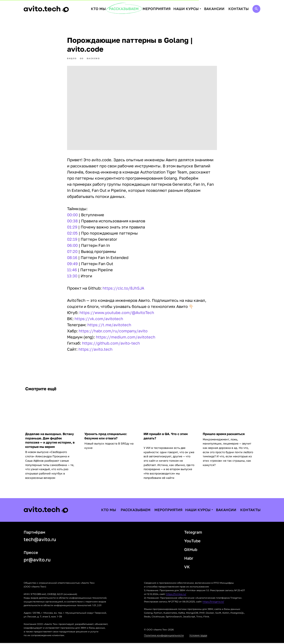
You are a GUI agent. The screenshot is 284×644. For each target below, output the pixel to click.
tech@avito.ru (40, 540)
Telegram (193, 533)
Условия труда (198, 636)
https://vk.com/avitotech (99, 319)
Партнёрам (34, 533)
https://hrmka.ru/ (176, 595)
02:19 (72, 240)
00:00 (72, 215)
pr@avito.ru (37, 561)
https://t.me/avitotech (109, 325)
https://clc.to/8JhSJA (123, 289)
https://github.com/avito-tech (111, 344)
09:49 (72, 264)
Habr (189, 559)
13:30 (72, 276)
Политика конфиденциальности (164, 636)
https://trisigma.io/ (213, 603)
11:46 (72, 270)
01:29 (72, 227)
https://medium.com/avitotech (126, 337)
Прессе (31, 553)
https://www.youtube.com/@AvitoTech (117, 313)
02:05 (72, 234)
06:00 (72, 246)
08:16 (72, 258)
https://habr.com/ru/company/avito (113, 331)
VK (187, 568)
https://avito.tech (95, 350)
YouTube (192, 542)
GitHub (191, 550)
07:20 (72, 252)
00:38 (72, 221)
